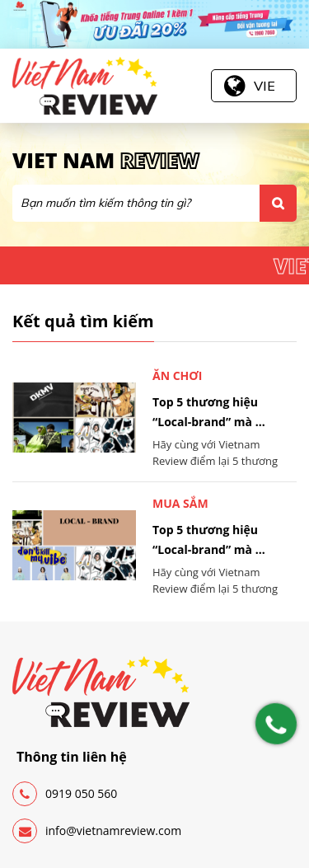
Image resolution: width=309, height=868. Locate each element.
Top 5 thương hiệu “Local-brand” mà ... (209, 412)
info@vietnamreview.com (97, 831)
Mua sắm (180, 503)
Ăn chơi (178, 375)
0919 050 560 (65, 794)
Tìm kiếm (278, 203)
